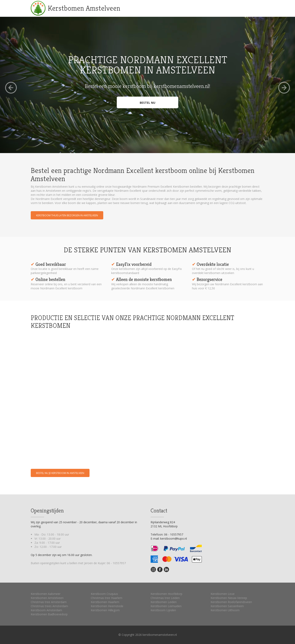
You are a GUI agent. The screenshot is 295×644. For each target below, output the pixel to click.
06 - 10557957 (116, 563)
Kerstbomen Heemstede (107, 606)
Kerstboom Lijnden (163, 610)
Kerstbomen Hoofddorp (166, 594)
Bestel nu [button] (147, 103)
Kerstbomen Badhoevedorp (49, 614)
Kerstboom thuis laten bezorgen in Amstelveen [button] (67, 215)
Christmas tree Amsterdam (49, 602)
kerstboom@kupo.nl (174, 539)
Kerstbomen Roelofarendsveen (231, 602)
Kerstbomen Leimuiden (166, 606)
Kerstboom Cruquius (104, 594)
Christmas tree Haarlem (107, 598)
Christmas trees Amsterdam (49, 606)
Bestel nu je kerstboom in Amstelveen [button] (60, 473)
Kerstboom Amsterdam (46, 610)
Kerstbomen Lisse (223, 594)
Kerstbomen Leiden (164, 602)
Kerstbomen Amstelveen (84, 8)
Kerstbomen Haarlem (105, 602)
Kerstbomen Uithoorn (225, 610)
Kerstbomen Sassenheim (227, 606)
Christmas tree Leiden (165, 598)
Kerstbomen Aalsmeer (46, 594)
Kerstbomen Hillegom (105, 610)
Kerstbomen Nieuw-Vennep (229, 598)
